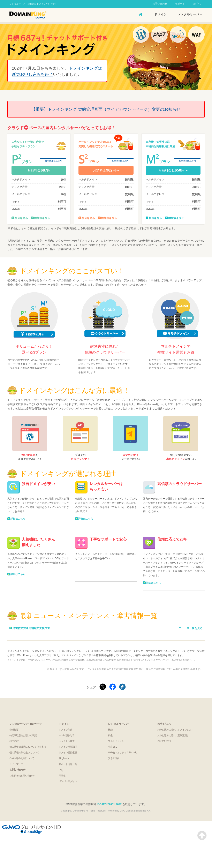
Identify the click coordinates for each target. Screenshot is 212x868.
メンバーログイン (68, 781)
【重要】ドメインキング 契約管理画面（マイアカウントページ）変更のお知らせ (106, 109)
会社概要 (14, 730)
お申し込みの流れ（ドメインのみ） (176, 730)
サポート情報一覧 (68, 764)
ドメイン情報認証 (68, 747)
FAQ (61, 770)
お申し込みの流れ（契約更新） (173, 735)
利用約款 (14, 741)
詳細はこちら (18, 519)
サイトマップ (16, 764)
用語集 (62, 776)
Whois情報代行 (66, 735)
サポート (180, 4)
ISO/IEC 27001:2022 (109, 804)
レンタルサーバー (190, 14)
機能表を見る (42, 218)
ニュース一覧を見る (191, 628)
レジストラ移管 (67, 741)
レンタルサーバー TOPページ (26, 724)
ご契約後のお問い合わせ (22, 776)
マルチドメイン (116, 741)
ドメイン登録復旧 (68, 753)
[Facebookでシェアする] (113, 687)
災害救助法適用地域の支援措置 (31, 628)
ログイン (198, 4)
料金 (110, 735)
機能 (110, 730)
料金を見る (21, 218)
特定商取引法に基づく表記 (23, 735)
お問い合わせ (160, 4)
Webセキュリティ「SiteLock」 (123, 753)
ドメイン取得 (66, 730)
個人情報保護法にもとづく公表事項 (28, 747)
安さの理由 (114, 758)
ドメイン (161, 14)
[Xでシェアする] (103, 687)
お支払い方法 (164, 741)
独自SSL (112, 747)
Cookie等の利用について (22, 758)
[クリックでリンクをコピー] (122, 687)
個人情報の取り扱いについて (24, 753)
